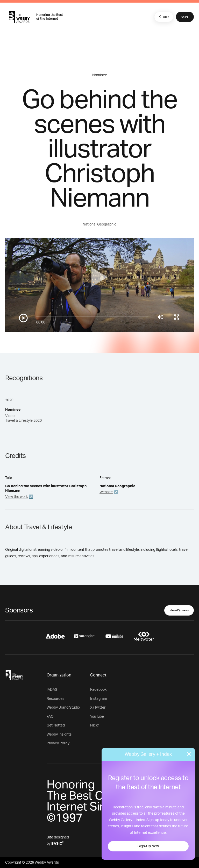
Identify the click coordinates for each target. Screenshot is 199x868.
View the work (16, 497)
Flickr (95, 725)
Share (185, 17)
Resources (55, 699)
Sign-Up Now (148, 846)
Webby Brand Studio (63, 708)
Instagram (99, 699)
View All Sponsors (179, 610)
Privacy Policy (58, 743)
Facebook (98, 690)
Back (163, 17)
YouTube (97, 717)
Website (106, 492)
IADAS (52, 690)
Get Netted (56, 725)
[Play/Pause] (23, 318)
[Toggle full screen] (177, 317)
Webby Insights (59, 735)
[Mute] (161, 317)
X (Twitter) (98, 708)
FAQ (50, 717)
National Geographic (99, 224)
